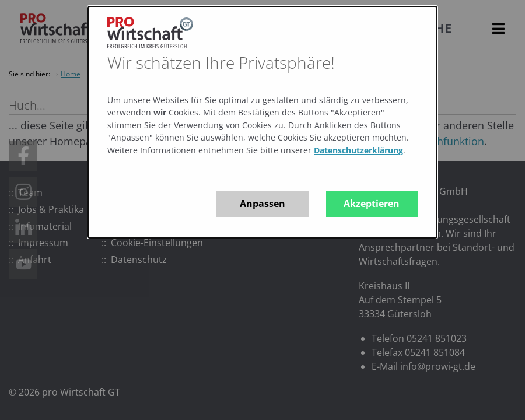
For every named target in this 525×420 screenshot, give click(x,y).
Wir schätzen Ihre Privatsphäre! (221, 62)
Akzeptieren (372, 204)
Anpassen (262, 204)
